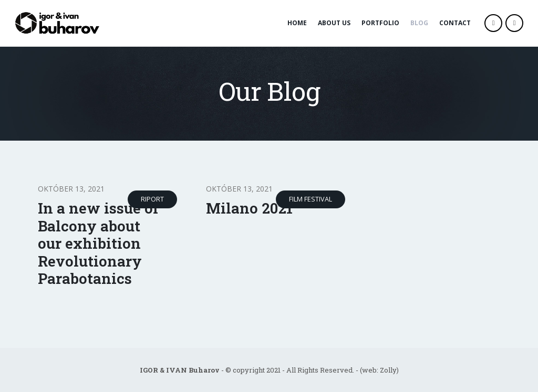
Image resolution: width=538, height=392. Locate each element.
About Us (334, 23)
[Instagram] (514, 23)
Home (297, 23)
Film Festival (311, 199)
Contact (455, 23)
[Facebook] (493, 23)
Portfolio (380, 23)
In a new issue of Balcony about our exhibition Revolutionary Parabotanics (98, 243)
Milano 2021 (249, 208)
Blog (419, 23)
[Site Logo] (59, 23)
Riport (152, 199)
